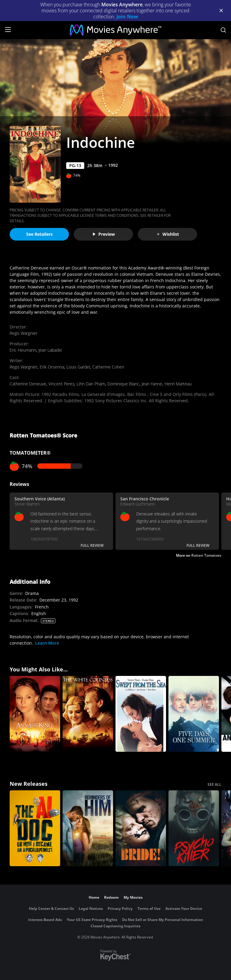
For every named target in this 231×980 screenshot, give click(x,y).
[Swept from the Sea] (141, 714)
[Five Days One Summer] (194, 714)
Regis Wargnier (23, 333)
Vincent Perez (61, 384)
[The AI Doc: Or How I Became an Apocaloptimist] (35, 828)
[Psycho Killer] (194, 828)
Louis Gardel (78, 367)
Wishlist (168, 234)
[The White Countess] (88, 714)
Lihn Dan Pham (91, 384)
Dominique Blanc (123, 384)
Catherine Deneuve (28, 384)
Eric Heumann (23, 350)
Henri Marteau (178, 384)
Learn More (47, 643)
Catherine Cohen (108, 367)
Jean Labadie (50, 350)
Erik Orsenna (52, 367)
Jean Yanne (152, 384)
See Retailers (39, 234)
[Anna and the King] (35, 714)
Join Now (127, 17)
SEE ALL (214, 784)
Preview (103, 234)
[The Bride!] (141, 828)
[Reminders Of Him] (88, 828)
